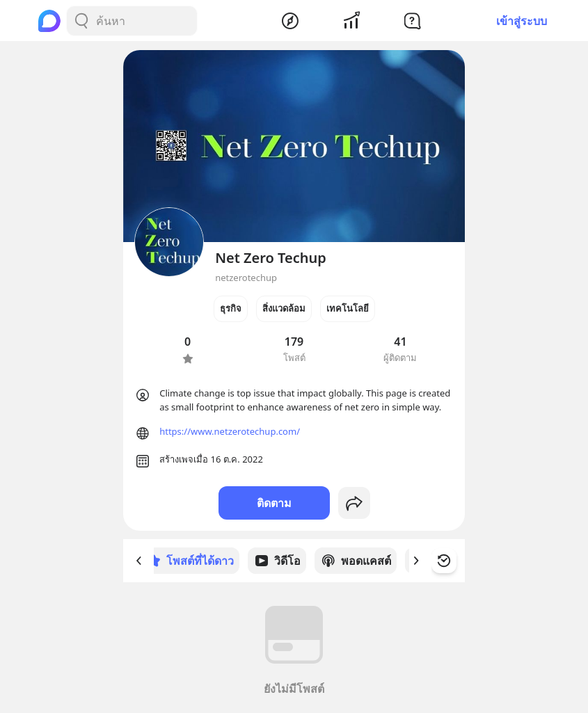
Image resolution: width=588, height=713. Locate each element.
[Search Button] (81, 21)
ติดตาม (274, 503)
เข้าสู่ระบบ (522, 21)
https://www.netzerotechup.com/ (230, 431)
